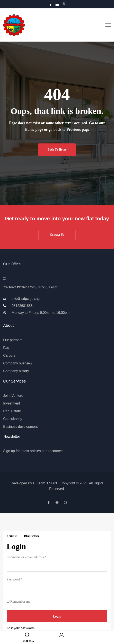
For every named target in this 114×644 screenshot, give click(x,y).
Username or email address (27, 557)
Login (12, 536)
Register (32, 536)
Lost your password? (21, 628)
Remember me (19, 601)
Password (14, 579)
